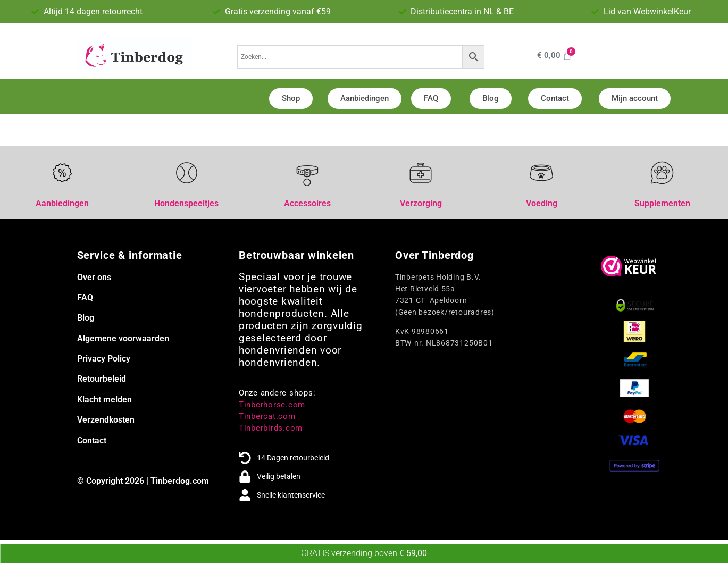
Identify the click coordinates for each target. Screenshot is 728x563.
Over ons (94, 277)
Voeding (542, 203)
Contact (92, 440)
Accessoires (307, 203)
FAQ (85, 297)
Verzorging (421, 203)
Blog (86, 318)
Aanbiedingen (62, 203)
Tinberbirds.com (271, 428)
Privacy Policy (104, 359)
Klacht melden (104, 400)
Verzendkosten (106, 420)
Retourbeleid (102, 379)
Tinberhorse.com (272, 405)
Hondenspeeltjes (186, 203)
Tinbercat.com (267, 416)
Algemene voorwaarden (123, 338)
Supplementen (662, 203)
